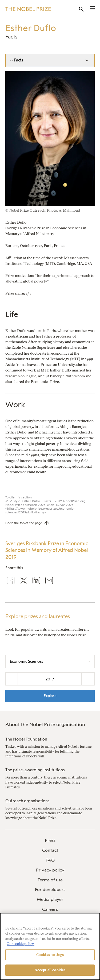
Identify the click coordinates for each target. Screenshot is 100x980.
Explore (50, 696)
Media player (50, 899)
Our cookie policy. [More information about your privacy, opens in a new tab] (21, 944)
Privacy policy (50, 870)
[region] (50, 946)
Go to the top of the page (24, 523)
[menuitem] (50, 841)
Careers (50, 909)
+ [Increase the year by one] (88, 679)
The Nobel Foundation (26, 739)
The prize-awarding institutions (35, 770)
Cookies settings (50, 955)
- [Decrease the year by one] (12, 679)
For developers (50, 890)
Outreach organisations (27, 801)
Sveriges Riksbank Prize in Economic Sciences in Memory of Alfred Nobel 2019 (47, 550)
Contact (50, 850)
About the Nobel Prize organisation (45, 725)
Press (50, 840)
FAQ (50, 860)
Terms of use (50, 880)
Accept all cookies (50, 970)
